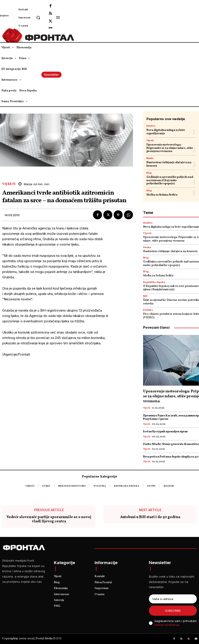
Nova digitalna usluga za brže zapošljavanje (166, 132)
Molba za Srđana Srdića (162, 195)
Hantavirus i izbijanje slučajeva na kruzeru (169, 164)
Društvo (151, 126)
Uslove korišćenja (167, 625)
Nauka (150, 158)
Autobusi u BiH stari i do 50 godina (150, 517)
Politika (148, 310)
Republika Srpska (154, 282)
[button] (38, 17)
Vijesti (9, 184)
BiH (145, 296)
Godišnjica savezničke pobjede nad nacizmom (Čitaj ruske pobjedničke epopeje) (170, 180)
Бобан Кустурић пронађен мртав (165, 432)
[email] (173, 599)
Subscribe (173, 611)
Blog (149, 173)
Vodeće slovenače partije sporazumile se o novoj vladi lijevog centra (49, 519)
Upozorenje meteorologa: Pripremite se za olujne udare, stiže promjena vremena (170, 148)
